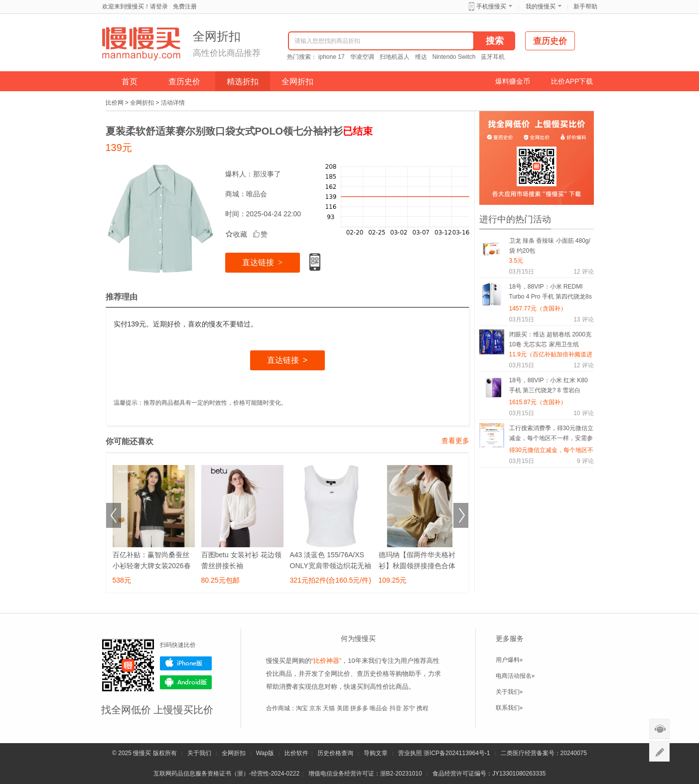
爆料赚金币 (513, 81)
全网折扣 (297, 81)
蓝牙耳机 (493, 57)
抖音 (396, 708)
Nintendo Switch (454, 57)
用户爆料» (509, 660)
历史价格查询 (335, 753)
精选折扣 (243, 81)
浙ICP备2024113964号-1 (457, 753)
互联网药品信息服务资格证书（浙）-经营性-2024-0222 (226, 774)
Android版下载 (186, 682)
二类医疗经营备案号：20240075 (544, 753)
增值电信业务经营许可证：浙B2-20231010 (365, 774)
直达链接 (262, 262)
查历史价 (184, 81)
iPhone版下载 (186, 663)
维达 (421, 57)
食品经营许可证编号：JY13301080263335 (489, 774)
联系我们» (509, 708)
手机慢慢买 (491, 6)
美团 (343, 708)
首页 (130, 81)
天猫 (329, 708)
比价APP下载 (572, 81)
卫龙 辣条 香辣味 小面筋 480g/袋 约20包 (550, 246)
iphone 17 (332, 57)
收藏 (236, 234)
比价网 (115, 103)
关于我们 (199, 753)
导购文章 (376, 753)
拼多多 (359, 708)
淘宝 (302, 708)
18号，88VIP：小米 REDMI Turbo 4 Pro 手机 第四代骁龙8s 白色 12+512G (551, 293)
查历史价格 (373, 674)
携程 (422, 708)
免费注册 (185, 6)
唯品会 (257, 194)
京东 (315, 708)
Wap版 (265, 753)
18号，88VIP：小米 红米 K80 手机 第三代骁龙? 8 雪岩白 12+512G (549, 387)
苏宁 (409, 708)
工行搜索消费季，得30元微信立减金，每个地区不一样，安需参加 (551, 435)
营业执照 (410, 753)
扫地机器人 (395, 57)
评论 (583, 272)
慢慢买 (142, 753)
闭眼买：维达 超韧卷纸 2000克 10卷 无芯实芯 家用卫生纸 (550, 339)
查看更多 (455, 441)
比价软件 (296, 753)
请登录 (159, 6)
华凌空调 (362, 57)
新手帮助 (585, 6)
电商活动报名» (515, 676)
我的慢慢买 (541, 6)
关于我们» (509, 692)
